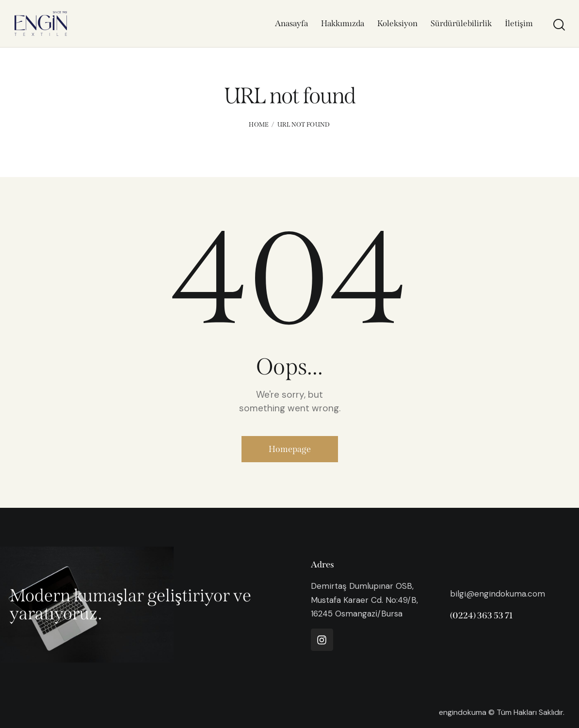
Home (259, 124)
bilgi (458, 594)
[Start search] (558, 25)
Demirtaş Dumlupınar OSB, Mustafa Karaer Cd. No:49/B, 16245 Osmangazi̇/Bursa (364, 599)
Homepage (290, 449)
